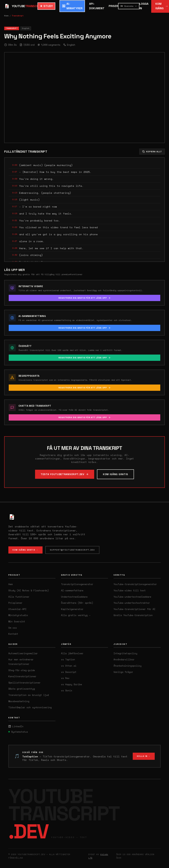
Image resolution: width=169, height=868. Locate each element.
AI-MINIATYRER (72, 6)
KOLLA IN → (144, 756)
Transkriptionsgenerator (77, 584)
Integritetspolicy (125, 653)
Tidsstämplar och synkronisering (30, 707)
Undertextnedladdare (74, 597)
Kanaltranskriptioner (22, 676)
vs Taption (68, 659)
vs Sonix (67, 690)
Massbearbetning (19, 701)
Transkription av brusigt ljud (29, 695)
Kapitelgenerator (72, 609)
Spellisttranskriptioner (24, 683)
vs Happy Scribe (72, 684)
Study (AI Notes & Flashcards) (29, 590)
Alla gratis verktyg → (76, 615)
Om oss (13, 628)
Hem (6, 16)
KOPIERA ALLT (152, 152)
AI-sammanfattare (72, 590)
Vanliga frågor (123, 672)
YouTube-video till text (130, 590)
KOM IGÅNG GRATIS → (25, 550)
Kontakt (13, 634)
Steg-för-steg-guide (22, 670)
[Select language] (129, 6)
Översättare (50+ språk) (77, 603)
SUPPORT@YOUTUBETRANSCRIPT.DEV (72, 550)
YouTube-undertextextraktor (132, 603)
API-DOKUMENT (97, 6)
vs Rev (65, 678)
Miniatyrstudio (18, 615)
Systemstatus (18, 732)
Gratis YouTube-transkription (133, 615)
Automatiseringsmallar (23, 653)
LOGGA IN (144, 6)
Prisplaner (15, 603)
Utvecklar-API (17, 609)
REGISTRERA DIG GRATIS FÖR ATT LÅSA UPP (85, 298)
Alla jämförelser (72, 653)
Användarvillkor (124, 659)
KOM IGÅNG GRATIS (115, 474)
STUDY (46, 6)
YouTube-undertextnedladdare (132, 597)
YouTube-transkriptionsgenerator (135, 584)
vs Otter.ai (69, 666)
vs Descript (69, 672)
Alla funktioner (19, 597)
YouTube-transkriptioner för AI (134, 609)
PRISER (113, 6)
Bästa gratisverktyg (22, 689)
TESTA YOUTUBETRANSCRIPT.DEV (65, 474)
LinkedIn (16, 726)
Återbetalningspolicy (127, 666)
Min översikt (17, 621)
